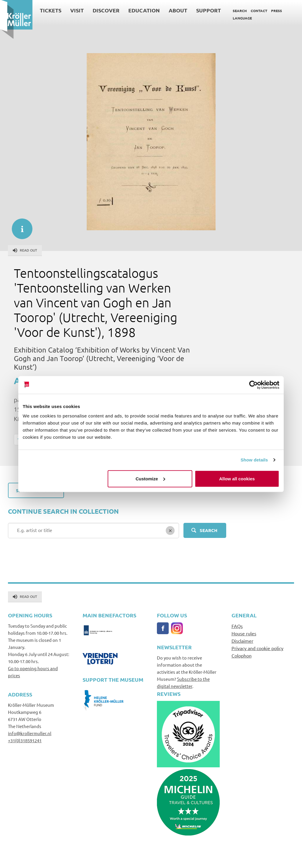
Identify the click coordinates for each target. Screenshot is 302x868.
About (178, 10)
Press (276, 11)
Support (209, 10)
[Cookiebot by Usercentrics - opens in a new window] (253, 385)
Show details (254, 460)
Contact (259, 11)
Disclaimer (242, 641)
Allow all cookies (237, 478)
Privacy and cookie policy (257, 648)
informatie (19, 226)
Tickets (51, 10)
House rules (244, 633)
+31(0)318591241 (25, 740)
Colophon (242, 655)
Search (240, 11)
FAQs (237, 626)
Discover (106, 10)
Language (242, 18)
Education (144, 10)
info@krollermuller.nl (30, 733)
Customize (150, 478)
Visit (77, 10)
